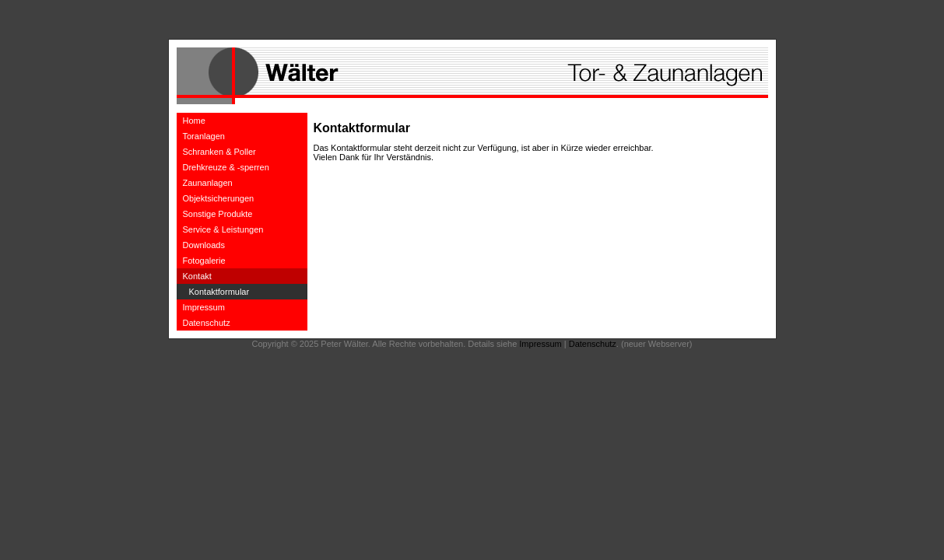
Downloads (204, 245)
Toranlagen (204, 136)
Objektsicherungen (219, 198)
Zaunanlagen (208, 183)
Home (194, 121)
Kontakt (197, 276)
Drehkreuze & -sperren (226, 167)
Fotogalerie (204, 261)
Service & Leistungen (223, 229)
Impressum (204, 307)
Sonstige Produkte (218, 214)
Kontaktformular (219, 292)
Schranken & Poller (219, 152)
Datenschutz (207, 323)
